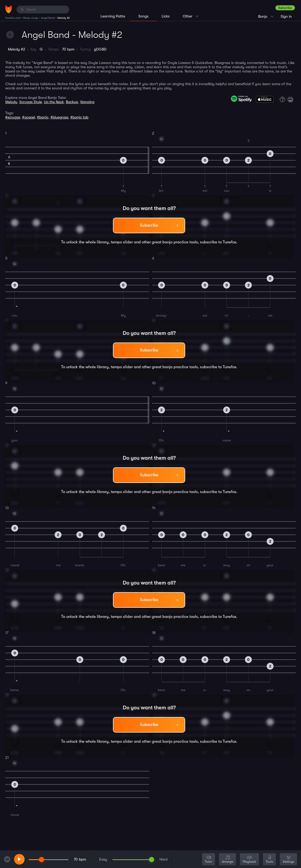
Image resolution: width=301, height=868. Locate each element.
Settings (288, 860)
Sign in (286, 16)
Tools (269, 860)
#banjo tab (79, 117)
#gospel (29, 117)
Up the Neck (54, 102)
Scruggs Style (31, 102)
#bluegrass (59, 117)
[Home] (9, 9)
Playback (249, 860)
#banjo (43, 117)
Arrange (227, 860)
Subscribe (285, 8)
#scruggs (13, 117)
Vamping (87, 102)
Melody (11, 102)
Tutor (209, 860)
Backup (72, 102)
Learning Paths (113, 16)
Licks (166, 16)
